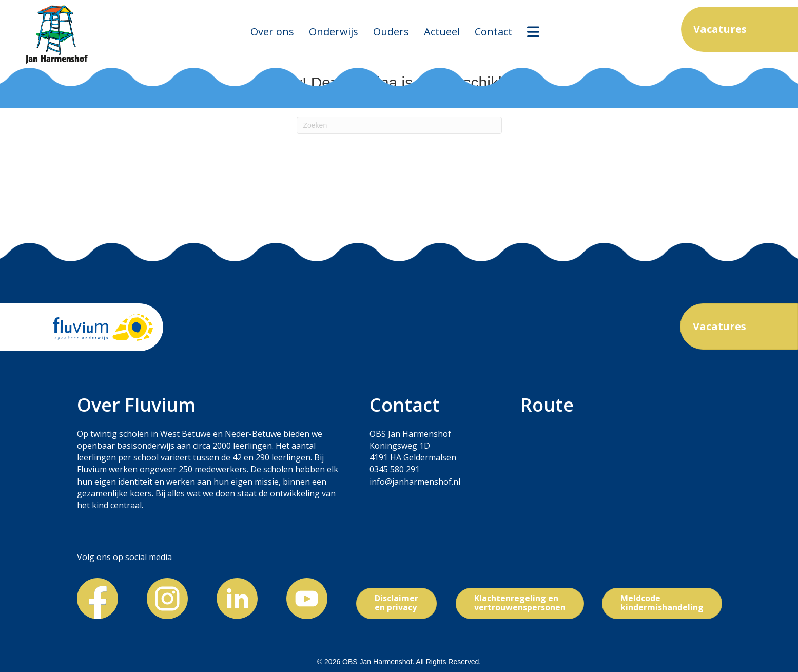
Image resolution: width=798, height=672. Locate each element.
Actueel (442, 32)
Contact (493, 32)
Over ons (272, 32)
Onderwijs (334, 32)
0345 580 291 (395, 469)
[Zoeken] (399, 125)
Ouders (391, 32)
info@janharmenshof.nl (415, 482)
